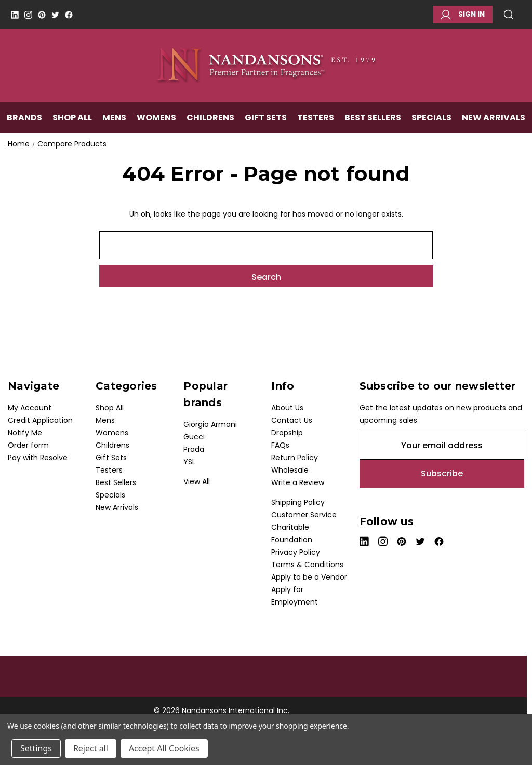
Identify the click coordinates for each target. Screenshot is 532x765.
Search (509, 15)
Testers (316, 118)
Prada (194, 449)
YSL (189, 462)
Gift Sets (266, 118)
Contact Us (292, 420)
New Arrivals (494, 118)
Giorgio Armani (210, 424)
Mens (114, 118)
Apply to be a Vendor (309, 577)
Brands (24, 118)
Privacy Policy (296, 552)
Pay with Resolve (38, 458)
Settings (36, 748)
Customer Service (304, 515)
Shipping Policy (298, 502)
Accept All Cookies (164, 748)
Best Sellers (373, 118)
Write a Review (298, 482)
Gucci (194, 437)
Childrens (210, 118)
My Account (30, 408)
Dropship (287, 433)
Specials (431, 118)
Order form (28, 445)
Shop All (72, 118)
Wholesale (290, 470)
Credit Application (40, 420)
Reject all (91, 748)
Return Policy (295, 458)
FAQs (280, 445)
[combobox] (266, 245)
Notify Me (25, 433)
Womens (156, 118)
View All (197, 481)
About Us (287, 408)
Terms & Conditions (307, 565)
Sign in (463, 15)
